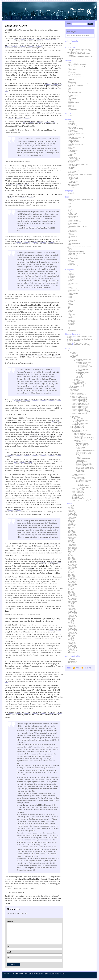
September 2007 (73, 651)
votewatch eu (72, 264)
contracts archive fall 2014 (79, 401)
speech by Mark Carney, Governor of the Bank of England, (35, 242)
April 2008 (71, 641)
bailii (69, 208)
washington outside (73, 184)
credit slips (71, 134)
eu (54, 18)
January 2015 (72, 534)
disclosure (71, 282)
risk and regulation (79, 474)
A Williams (70, 339)
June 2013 (71, 554)
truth (69, 327)
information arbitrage (74, 159)
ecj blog (70, 116)
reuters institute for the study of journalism (80, 174)
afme (69, 63)
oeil (69, 239)
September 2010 (73, 601)
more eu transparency (80, 343)
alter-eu (70, 66)
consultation (71, 276)
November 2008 (72, 631)
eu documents (76, 418)
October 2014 (72, 537)
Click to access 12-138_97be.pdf (16, 414)
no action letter (29, 346)
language (70, 305)
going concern (72, 151)
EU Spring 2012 (77, 422)
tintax (69, 260)
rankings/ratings (72, 316)
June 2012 (71, 571)
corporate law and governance (77, 133)
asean (70, 203)
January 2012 (72, 578)
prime (69, 100)
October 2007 (72, 649)
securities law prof (73, 177)
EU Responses (80, 447)
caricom (70, 209)
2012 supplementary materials (83, 359)
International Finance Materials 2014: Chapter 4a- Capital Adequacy (36, 108)
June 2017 (71, 506)
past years (73, 357)
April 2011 (71, 591)
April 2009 (71, 624)
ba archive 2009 (79, 361)
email (9, 952)
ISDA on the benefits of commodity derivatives (42, 685)
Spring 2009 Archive (78, 425)
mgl (69, 313)
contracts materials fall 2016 (78, 395)
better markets (72, 70)
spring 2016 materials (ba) (77, 386)
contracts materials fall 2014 (80, 409)
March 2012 (71, 576)
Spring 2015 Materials (78, 499)
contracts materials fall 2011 (80, 406)
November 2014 (72, 536)
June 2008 (71, 638)
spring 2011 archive (78, 489)
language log (71, 193)
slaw (69, 250)
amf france (71, 201)
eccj (69, 78)
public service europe (74, 243)
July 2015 (71, 529)
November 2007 (72, 648)
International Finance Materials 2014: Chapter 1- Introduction (35, 879)
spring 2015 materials (78, 382)
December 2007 (72, 647)
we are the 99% (72, 110)
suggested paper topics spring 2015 (82, 500)
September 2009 (73, 617)
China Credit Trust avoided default (28, 615)
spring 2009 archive (86, 487)
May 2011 (71, 590)
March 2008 (71, 642)
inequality (71, 302)
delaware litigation (73, 139)
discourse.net (72, 218)
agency (74, 354)
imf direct (70, 154)
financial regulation (73, 290)
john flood (71, 163)
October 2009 (72, 615)
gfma (69, 87)
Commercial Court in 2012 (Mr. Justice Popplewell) (40, 115)
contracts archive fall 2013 (79, 399)
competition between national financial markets (82, 435)
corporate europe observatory (76, 77)
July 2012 (71, 570)
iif (68, 91)
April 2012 (71, 574)
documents (79, 376)
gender (70, 298)
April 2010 (71, 607)
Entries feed (71, 660)
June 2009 (71, 621)
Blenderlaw (49, 8)
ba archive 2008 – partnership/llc (81, 374)
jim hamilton (71, 161)
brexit (69, 272)
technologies (71, 323)
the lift (70, 257)
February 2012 (72, 577)
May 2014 (71, 542)
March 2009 (71, 625)
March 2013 (71, 559)
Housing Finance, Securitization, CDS (85, 451)
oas (69, 237)
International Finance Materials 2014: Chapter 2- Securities (25, 646)
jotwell (70, 233)
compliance (71, 275)
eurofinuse (71, 80)
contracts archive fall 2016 (77, 393)
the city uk (71, 107)
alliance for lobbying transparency (77, 64)
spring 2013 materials (78, 493)
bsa (69, 71)
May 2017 (71, 507)
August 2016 (71, 520)
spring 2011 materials (78, 490)
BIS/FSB (79, 442)
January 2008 (72, 645)
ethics (69, 285)
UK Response (80, 470)
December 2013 (72, 547)
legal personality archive (85, 366)
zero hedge (71, 187)
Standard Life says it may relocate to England (30, 459)
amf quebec (71, 202)
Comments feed (72, 661)
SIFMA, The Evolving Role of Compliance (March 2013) (24, 41)
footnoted (71, 149)
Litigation (79, 457)
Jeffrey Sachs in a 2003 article (41, 514)
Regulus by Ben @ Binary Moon (34, 974)
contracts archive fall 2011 (79, 398)
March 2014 (71, 543)
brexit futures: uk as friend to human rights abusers (80, 340)
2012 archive (76, 358)
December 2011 (72, 580)
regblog (70, 249)
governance (71, 299)
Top (63, 974)
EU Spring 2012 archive (81, 423)
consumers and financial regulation (84, 437)
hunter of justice (72, 230)
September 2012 (73, 567)
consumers (71, 278)
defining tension (72, 136)
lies (69, 307)
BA (60, 18)
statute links (79, 378)
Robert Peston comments (23, 462)
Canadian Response (82, 443)
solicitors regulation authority (76, 252)
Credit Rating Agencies (83, 445)
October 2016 (72, 517)
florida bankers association (75, 85)
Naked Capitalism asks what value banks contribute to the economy (38, 400)
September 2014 (73, 539)
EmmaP (70, 343)
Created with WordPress (52, 974)
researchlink (71, 173)
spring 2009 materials (84, 486)
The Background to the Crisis (84, 467)
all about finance (73, 123)
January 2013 (72, 561)
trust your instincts (73, 181)
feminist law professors (74, 222)
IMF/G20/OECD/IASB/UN (83, 453)
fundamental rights (73, 293)
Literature (79, 456)
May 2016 (71, 523)
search (69, 24)
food (69, 292)
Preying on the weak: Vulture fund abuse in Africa (42, 573)
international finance (43, 18)
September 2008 (73, 634)
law (69, 306)
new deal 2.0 (71, 167)
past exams (73, 352)
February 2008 (72, 644)
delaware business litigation (76, 137)
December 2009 (72, 613)
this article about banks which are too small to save (31, 239)
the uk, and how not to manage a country (79, 50)
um (69, 329)
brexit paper (71, 55)
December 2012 (72, 563)
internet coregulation (74, 160)
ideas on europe (72, 232)
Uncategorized (72, 330)
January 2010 (72, 611)
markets (70, 312)
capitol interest (72, 73)
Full (77, 668)
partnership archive (84, 368)
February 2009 (72, 627)
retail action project (73, 102)
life (69, 309)
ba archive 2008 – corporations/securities (82, 371)
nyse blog (71, 169)
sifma (69, 104)
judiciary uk (71, 235)
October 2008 (72, 632)
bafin (69, 206)
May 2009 (71, 622)
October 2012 (72, 566)
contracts (17, 18)
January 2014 (72, 546)
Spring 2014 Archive (78, 494)
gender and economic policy (82, 345)
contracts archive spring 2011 (80, 403)
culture (70, 280)
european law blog (73, 220)
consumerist (71, 130)
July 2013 (71, 553)
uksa (69, 108)
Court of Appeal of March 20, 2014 (19, 118)
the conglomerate (73, 178)
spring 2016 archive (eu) (77, 426)
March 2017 (71, 510)
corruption (71, 279)
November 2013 (72, 549)
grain (69, 88)
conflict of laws (72, 215)
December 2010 (72, 597)
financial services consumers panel (78, 84)
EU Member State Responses (85, 446)
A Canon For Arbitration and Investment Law (80, 199)
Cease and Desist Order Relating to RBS (27, 77)
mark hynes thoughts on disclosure (78, 164)
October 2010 (72, 600)
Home (8, 18)
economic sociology (73, 142)
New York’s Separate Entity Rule (35, 677)
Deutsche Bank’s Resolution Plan (16, 183)
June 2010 (71, 604)
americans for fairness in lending (77, 67)
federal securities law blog (75, 144)
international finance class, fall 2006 (86, 484)
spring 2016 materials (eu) (77, 428)
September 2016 (73, 519)
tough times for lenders (74, 180)
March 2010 (71, 608)
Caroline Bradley (29, 18)
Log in (70, 43)
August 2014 (71, 540)
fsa (69, 228)
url (8, 958)
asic (69, 205)
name (9, 946)
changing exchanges (80, 433)
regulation (71, 317)
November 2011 (72, 581)
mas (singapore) (72, 236)
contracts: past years (76, 396)
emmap (70, 345)
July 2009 (71, 620)
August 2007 (71, 652)
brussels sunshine (73, 126)
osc (69, 242)
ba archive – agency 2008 (83, 362)
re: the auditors (72, 171)
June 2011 (71, 588)
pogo (69, 97)
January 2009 (72, 628)
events (70, 288)
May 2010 (71, 605)
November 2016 (72, 516)
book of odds (71, 125)
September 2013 (73, 551)
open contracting (73, 240)
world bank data (72, 186)
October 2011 (72, 583)
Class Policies (19, 892)
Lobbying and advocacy (83, 459)
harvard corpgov (72, 153)
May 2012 (71, 573)
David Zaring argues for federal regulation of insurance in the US (34, 697)
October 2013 (72, 550)
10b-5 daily (71, 122)
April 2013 (71, 557)
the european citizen (74, 256)
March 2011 (71, 593)
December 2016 (72, 515)
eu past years (74, 416)
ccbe (69, 210)
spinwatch (71, 105)
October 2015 (72, 526)
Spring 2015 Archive (80, 383)
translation (71, 324)
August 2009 (71, 618)
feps (69, 81)
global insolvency (73, 150)
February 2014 (72, 544)
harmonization (72, 300)
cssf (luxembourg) (73, 216)
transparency (72, 326)
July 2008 (71, 637)
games (70, 296)
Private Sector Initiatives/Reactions (81, 461)
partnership (75, 355)
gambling (70, 295)
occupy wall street (73, 95)
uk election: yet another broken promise (79, 54)
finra (69, 225)
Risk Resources (74, 389)
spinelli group (72, 255)
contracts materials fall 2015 (80, 410)
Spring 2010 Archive (82, 420)
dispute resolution (73, 283)
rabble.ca (70, 101)
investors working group (75, 93)
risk (69, 319)
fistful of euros (72, 147)
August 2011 (71, 586)
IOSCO (78, 454)
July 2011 (71, 587)
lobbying (70, 310)
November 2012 (72, 564)
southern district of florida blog (76, 253)
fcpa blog (70, 143)
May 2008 (71, 639)
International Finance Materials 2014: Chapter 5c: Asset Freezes (36, 68)
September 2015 (73, 527)
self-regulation (72, 320)
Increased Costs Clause (49, 130)
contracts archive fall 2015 (79, 402)
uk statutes (71, 262)
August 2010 (71, 603)
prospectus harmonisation (81, 473)
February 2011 (72, 594)
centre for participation (74, 74)
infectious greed (72, 157)
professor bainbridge (74, 170)
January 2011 (72, 595)
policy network (72, 98)
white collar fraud (73, 266)
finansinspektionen (73, 223)
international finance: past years (78, 36)
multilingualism (72, 315)
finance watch (72, 83)
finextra (70, 146)
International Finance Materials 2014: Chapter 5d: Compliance (35, 39)
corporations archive (84, 365)
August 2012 (71, 568)
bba (69, 68)
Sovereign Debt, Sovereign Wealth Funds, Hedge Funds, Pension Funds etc (84, 464)
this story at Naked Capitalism (36, 898)
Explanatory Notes (18, 564)
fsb (69, 229)
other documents (77, 432)
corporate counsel (73, 132)
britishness (71, 273)
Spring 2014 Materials (78, 496)
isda (69, 94)
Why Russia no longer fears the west (18, 402)
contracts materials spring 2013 (81, 413)
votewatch (71, 263)
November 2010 (72, 598)
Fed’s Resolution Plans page (18, 363)
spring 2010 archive (80, 479)
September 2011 (73, 584)
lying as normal (77, 342)
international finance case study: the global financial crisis (84, 440)
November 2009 (72, 614)
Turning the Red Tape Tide (38, 228)
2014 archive (76, 379)
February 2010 (72, 610)
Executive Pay (80, 449)
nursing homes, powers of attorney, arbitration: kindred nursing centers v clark (81, 52)
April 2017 (71, 509)
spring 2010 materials (78, 477)
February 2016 (72, 524)
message (10, 921)
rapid (69, 245)
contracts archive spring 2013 (80, 405)
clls (69, 75)
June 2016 (71, 522)
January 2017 (72, 513)
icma (69, 90)
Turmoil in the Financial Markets (85, 469)
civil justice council (73, 212)
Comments (87, 668)
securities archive (83, 369)
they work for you (73, 259)
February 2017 (72, 512)
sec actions (71, 176)
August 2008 (71, 635)
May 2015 (71, 530)
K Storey (70, 336)
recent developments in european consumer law (80, 247)
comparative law (72, 213)
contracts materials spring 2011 (81, 412)
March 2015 (71, 532)
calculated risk (72, 127)
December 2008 (72, 630)
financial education (73, 289)
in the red (71, 156)
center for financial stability (75, 129)
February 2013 (72, 560)
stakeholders (71, 322)
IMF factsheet (30, 568)
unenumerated (72, 183)
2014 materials (78, 381)
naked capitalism (73, 166)
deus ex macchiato (73, 140)
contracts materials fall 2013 (80, 408)
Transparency (74, 391)
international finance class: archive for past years (83, 481)
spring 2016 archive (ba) (77, 385)
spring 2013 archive (78, 491)
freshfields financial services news (78, 226)
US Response (80, 472)
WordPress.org (72, 663)
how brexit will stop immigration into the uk (80, 57)
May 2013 (71, 556)
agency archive (82, 364)
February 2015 (72, 533)
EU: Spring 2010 (79, 419)
